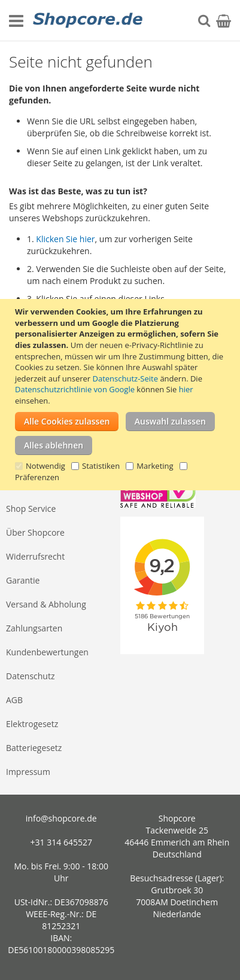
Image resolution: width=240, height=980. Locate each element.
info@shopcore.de (61, 818)
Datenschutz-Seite (125, 378)
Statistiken (101, 466)
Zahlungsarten (34, 628)
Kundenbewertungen (47, 652)
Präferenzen (37, 477)
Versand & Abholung (46, 604)
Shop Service (31, 509)
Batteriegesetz (34, 748)
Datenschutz (30, 676)
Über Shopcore (35, 532)
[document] (121, 394)
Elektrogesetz (32, 724)
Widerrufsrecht (35, 556)
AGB (14, 700)
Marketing (155, 466)
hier (186, 389)
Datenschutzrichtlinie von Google (75, 389)
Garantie (23, 580)
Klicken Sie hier (65, 239)
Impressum (28, 772)
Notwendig (45, 466)
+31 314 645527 (61, 842)
